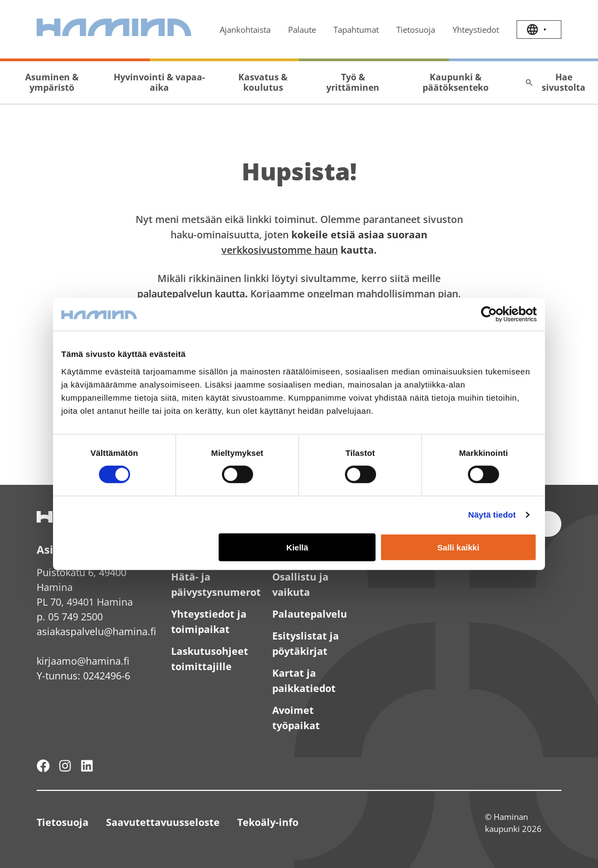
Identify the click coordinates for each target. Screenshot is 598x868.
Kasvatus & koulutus (263, 82)
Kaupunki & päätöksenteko (456, 82)
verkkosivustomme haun (280, 250)
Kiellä (297, 547)
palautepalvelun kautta (191, 294)
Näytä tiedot (492, 515)
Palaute (302, 30)
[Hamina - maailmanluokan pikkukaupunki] (43, 766)
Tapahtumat (356, 30)
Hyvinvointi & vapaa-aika (159, 82)
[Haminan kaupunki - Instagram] (65, 766)
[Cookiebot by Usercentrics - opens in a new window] (489, 314)
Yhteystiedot (476, 30)
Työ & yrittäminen (353, 82)
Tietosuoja (416, 30)
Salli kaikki (458, 547)
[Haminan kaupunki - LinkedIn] (87, 766)
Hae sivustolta (555, 82)
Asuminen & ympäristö (52, 82)
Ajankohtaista (245, 30)
